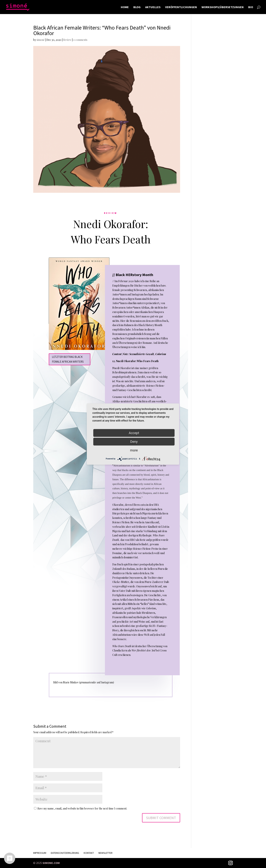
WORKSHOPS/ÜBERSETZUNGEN (223, 7)
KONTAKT (89, 853)
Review (67, 40)
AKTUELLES (153, 7)
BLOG (137, 7)
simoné (41, 40)
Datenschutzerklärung (65, 853)
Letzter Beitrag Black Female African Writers (68, 359)
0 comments (80, 40)
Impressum (40, 853)
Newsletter (105, 853)
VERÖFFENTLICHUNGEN (181, 7)
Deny (134, 441)
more (134, 450)
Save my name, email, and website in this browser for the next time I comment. (82, 808)
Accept (134, 433)
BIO (251, 7)
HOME (125, 7)
